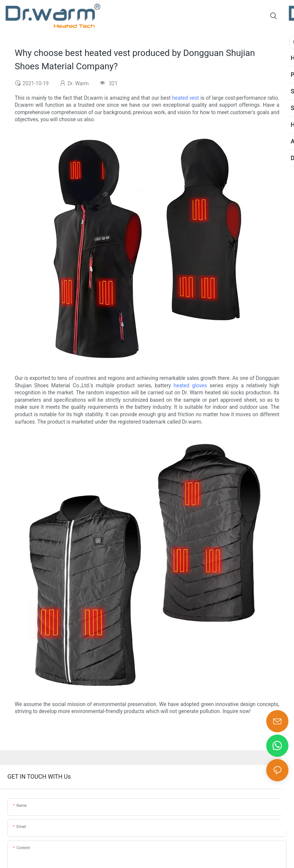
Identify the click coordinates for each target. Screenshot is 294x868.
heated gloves (190, 385)
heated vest (186, 98)
